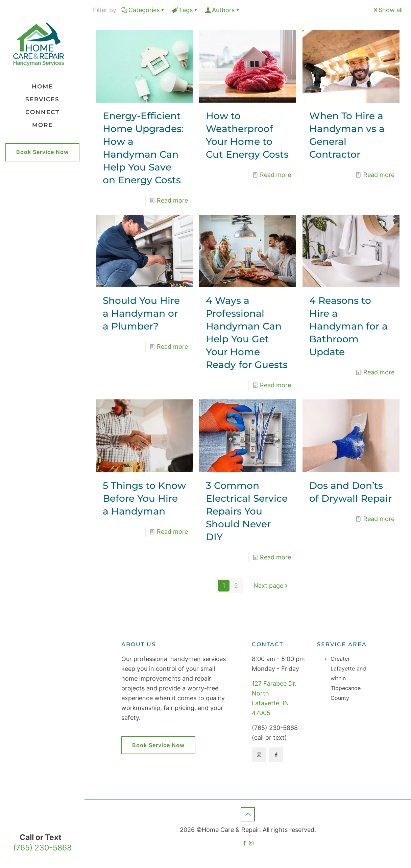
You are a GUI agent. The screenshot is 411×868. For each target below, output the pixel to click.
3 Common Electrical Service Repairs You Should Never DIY (247, 511)
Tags (185, 10)
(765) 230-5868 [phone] (42, 848)
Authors (223, 10)
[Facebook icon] (244, 843)
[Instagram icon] (251, 843)
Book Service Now (42, 152)
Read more (172, 200)
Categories (143, 10)
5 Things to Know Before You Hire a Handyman (144, 498)
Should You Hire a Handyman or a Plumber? (141, 313)
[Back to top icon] (248, 814)
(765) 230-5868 (275, 728)
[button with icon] (259, 755)
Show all (388, 10)
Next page (271, 586)
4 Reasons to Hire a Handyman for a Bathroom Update (348, 326)
